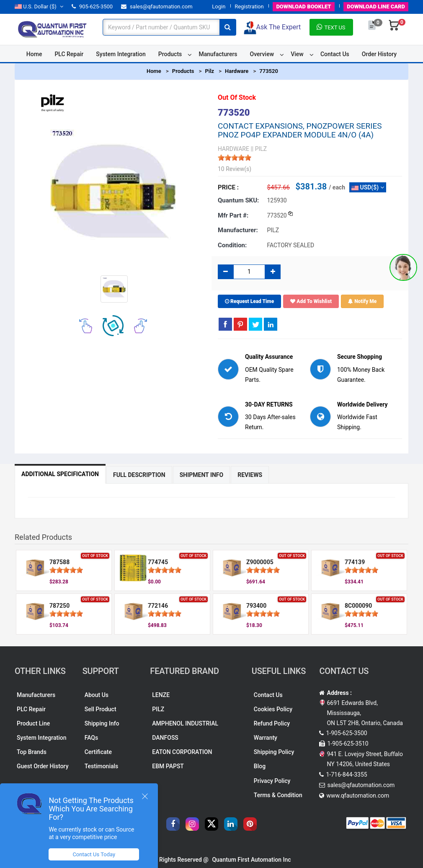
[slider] (235, 158)
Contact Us (335, 54)
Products (170, 54)
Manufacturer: (238, 230)
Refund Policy (272, 723)
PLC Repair (69, 54)
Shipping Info (102, 723)
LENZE (161, 695)
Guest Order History (43, 766)
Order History (379, 54)
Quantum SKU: (238, 200)
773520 (269, 71)
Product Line (33, 723)
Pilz (209, 71)
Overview (262, 54)
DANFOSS (165, 738)
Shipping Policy (274, 752)
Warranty (266, 738)
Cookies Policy (273, 709)
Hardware (237, 71)
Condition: (232, 245)
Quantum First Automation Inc (251, 860)
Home (34, 54)
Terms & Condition (278, 795)
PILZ (158, 709)
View (297, 54)
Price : (228, 187)
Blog (260, 766)
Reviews (250, 475)
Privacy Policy (272, 781)
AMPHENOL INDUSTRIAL (185, 723)
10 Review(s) (235, 169)
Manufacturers (218, 54)
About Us (97, 695)
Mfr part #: (233, 215)
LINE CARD (376, 6)
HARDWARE (233, 149)
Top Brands (32, 752)
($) (39, 6)
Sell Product (101, 709)
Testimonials (102, 766)
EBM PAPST (168, 766)
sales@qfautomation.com (157, 6)
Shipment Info (202, 475)
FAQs (92, 738)
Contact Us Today (94, 854)
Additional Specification (60, 474)
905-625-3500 (92, 6)
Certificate (98, 752)
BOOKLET (303, 6)
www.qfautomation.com (358, 795)
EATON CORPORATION (182, 752)
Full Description (139, 475)
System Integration (121, 54)
